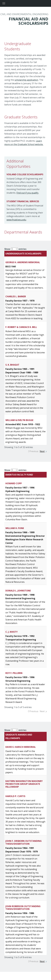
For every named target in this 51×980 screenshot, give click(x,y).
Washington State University (26, 3)
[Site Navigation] (7, 3)
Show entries (15, 249)
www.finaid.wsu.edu (16, 220)
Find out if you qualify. (28, 193)
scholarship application (26, 80)
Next (42, 451)
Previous (34, 451)
